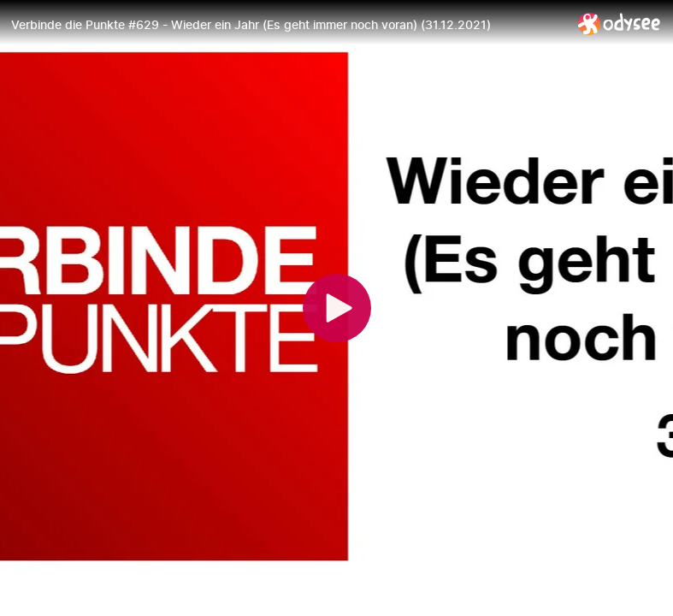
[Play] (337, 308)
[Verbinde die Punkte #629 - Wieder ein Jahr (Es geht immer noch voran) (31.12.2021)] (288, 25)
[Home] (620, 24)
